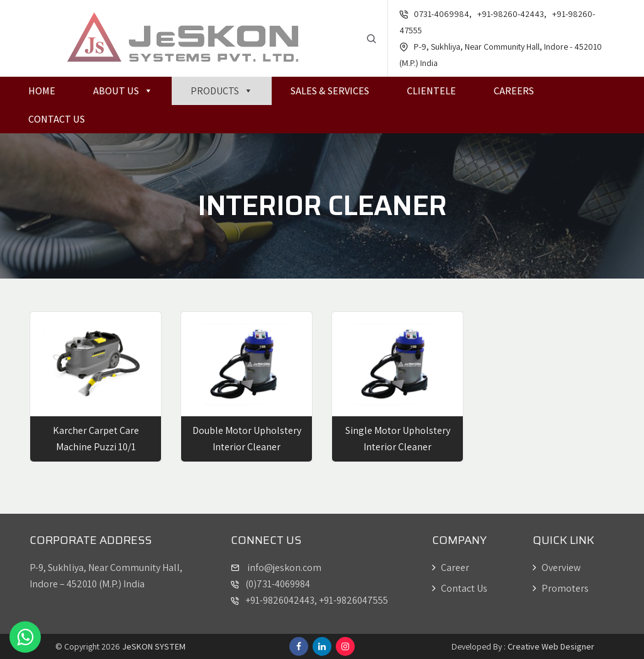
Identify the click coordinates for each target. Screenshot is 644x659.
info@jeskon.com (283, 568)
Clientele (431, 91)
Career (451, 568)
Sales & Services (330, 91)
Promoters (561, 588)
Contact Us (57, 119)
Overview (557, 568)
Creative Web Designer (551, 646)
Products (222, 91)
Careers (514, 91)
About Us (123, 91)
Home (42, 91)
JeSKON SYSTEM (154, 646)
